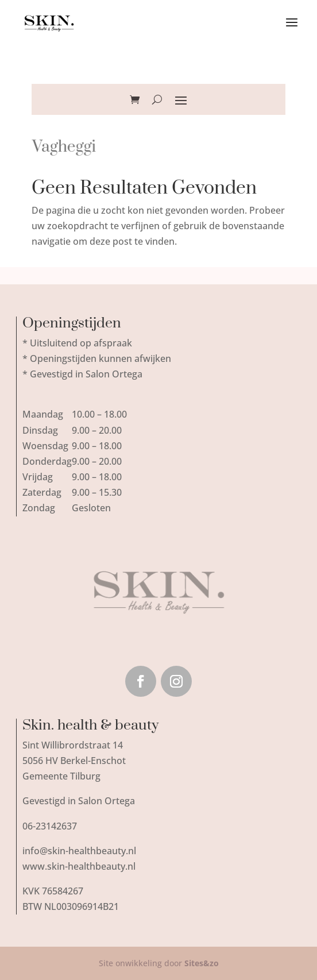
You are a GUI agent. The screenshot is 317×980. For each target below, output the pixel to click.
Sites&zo (202, 963)
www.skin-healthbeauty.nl (79, 866)
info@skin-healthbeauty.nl (79, 851)
